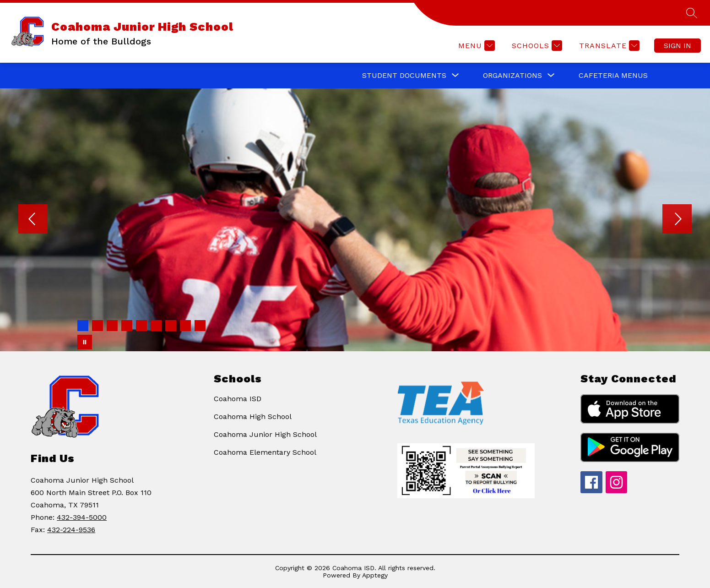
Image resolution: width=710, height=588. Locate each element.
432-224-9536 (71, 530)
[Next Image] (677, 220)
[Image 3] (112, 326)
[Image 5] (141, 326)
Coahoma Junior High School (265, 434)
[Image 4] (127, 326)
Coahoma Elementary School (265, 452)
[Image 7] (171, 326)
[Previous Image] (33, 220)
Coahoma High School (253, 416)
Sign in (677, 46)
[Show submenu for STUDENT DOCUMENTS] (404, 76)
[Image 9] (200, 326)
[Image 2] (98, 326)
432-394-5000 (82, 517)
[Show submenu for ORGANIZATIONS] (512, 76)
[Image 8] (185, 326)
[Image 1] (83, 326)
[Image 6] (156, 326)
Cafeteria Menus (613, 75)
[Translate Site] (608, 46)
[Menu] (475, 46)
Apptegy (375, 575)
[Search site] (692, 13)
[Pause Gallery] (85, 342)
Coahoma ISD (238, 399)
